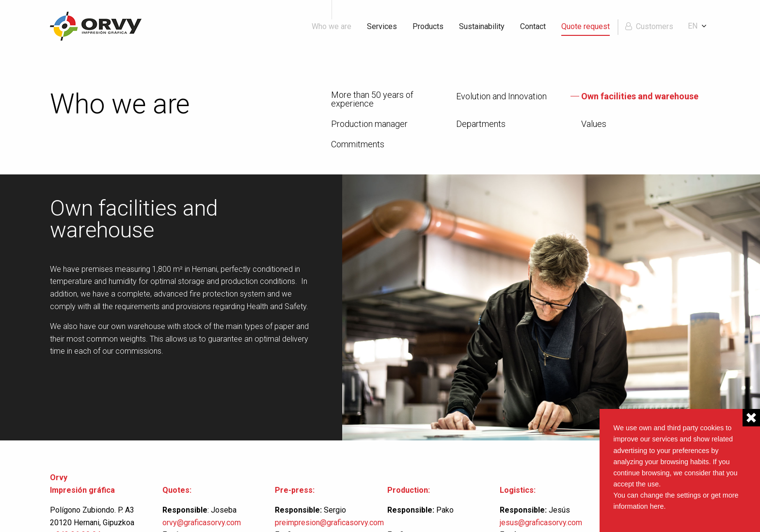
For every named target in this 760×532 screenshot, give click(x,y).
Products (428, 26)
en (693, 26)
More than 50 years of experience (372, 99)
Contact (533, 26)
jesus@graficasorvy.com (541, 523)
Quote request (586, 26)
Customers (655, 26)
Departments (481, 124)
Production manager (369, 124)
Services (382, 26)
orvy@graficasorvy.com (203, 523)
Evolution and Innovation (501, 96)
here (657, 506)
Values (594, 124)
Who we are (332, 26)
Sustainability (482, 26)
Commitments (358, 144)
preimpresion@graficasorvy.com (329, 523)
